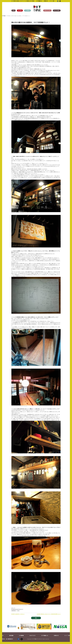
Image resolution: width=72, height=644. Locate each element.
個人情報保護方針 (9, 639)
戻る (36, 618)
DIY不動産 (4, 16)
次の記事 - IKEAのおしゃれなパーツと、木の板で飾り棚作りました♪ (49, 614)
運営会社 (3, 639)
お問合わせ (46, 1)
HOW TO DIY (47, 10)
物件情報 (20, 10)
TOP (13, 10)
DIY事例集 (27, 10)
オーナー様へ (52, 1)
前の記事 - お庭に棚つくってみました (18, 614)
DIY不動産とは (39, 1)
